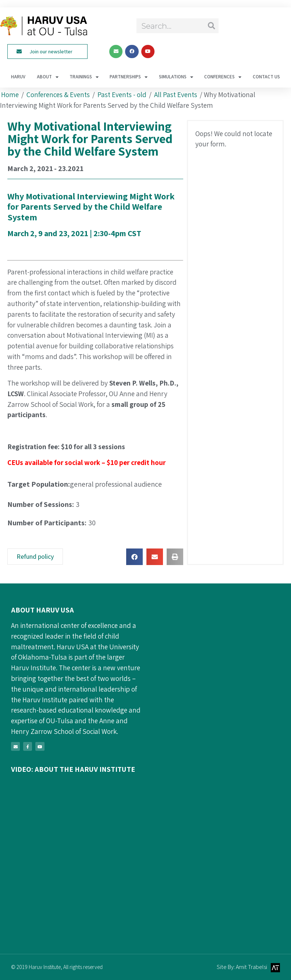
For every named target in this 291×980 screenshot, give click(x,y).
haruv (18, 77)
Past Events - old (122, 95)
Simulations (176, 77)
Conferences (223, 77)
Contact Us (266, 77)
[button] (134, 557)
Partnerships (129, 77)
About (48, 77)
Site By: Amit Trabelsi (242, 967)
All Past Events (176, 95)
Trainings (84, 77)
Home (10, 95)
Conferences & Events (58, 95)
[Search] (211, 26)
